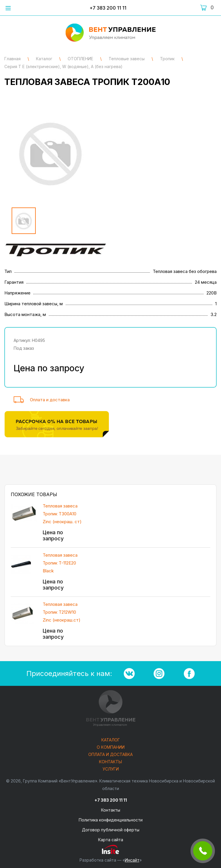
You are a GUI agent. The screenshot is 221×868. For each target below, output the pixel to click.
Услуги (111, 769)
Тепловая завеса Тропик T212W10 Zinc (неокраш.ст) (62, 612)
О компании (111, 747)
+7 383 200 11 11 (108, 8)
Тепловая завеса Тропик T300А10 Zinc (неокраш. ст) (62, 514)
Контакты (110, 762)
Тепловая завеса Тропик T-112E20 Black (60, 563)
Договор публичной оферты (111, 830)
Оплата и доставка (50, 400)
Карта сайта (111, 840)
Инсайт (132, 860)
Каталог (111, 740)
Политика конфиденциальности (111, 820)
